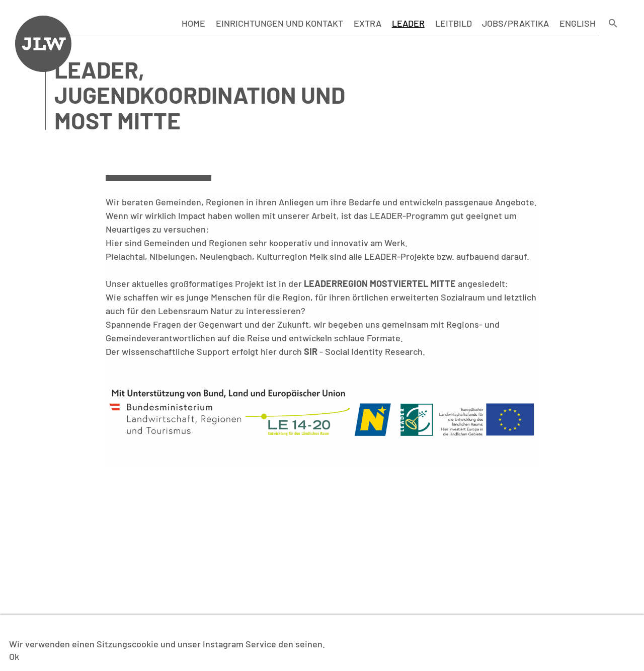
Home (193, 23)
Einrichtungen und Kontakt (279, 23)
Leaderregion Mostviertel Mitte (380, 283)
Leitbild (454, 23)
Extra (368, 23)
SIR (311, 351)
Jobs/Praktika (515, 23)
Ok (14, 656)
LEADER (408, 23)
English (578, 23)
